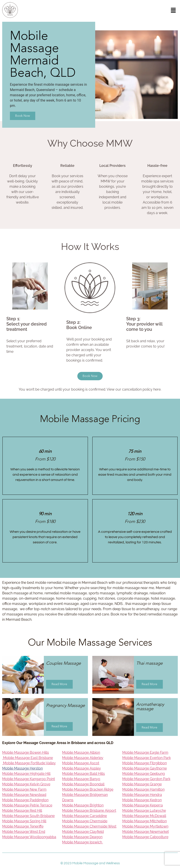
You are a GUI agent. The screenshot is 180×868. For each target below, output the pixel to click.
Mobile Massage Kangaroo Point (29, 779)
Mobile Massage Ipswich (83, 842)
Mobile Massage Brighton (83, 805)
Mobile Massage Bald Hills (84, 774)
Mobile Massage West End (24, 832)
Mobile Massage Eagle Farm (145, 752)
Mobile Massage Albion (81, 752)
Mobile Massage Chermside (85, 821)
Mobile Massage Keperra (143, 805)
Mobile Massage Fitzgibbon (145, 763)
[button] (173, 11)
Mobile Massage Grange (142, 784)
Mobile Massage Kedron (142, 800)
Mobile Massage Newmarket (146, 832)
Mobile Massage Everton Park (147, 758)
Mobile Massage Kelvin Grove (26, 784)
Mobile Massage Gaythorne (145, 768)
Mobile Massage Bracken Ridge (88, 789)
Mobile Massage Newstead (24, 795)
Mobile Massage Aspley (82, 768)
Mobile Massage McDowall (144, 816)
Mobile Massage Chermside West (89, 826)
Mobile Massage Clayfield (83, 832)
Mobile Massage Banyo (81, 779)
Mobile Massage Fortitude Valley (29, 763)
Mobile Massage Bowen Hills (26, 752)
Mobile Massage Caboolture (145, 837)
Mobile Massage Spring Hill (24, 821)
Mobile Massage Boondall (83, 784)
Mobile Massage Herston (22, 768)
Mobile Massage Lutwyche (144, 811)
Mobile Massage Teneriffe (23, 826)
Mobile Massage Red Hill (22, 811)
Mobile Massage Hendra (142, 795)
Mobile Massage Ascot (81, 763)
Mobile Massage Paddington (25, 800)
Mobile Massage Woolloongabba (29, 837)
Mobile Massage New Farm (24, 789)
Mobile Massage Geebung (144, 774)
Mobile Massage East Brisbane (28, 758)
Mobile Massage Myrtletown (145, 826)
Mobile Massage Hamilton (143, 789)
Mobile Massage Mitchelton (145, 821)
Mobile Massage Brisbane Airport (89, 811)
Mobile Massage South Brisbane (28, 816)
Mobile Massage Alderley (83, 758)
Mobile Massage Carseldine (84, 816)
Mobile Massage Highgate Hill (26, 774)
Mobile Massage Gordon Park (146, 779)
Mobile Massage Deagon (82, 837)
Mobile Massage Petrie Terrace (27, 805)
